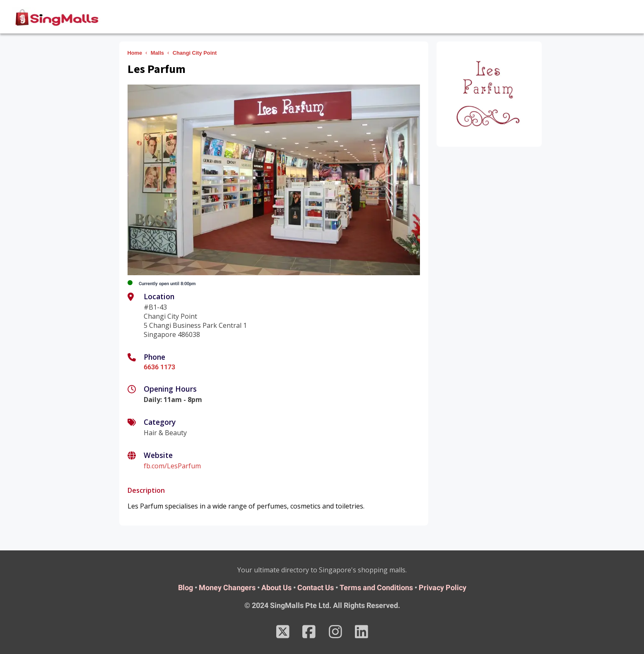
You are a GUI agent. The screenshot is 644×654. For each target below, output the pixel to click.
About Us (276, 587)
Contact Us (316, 587)
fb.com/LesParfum (172, 466)
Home (135, 53)
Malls (157, 53)
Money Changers (227, 587)
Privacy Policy (443, 587)
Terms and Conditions (376, 587)
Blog (186, 587)
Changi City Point (195, 53)
